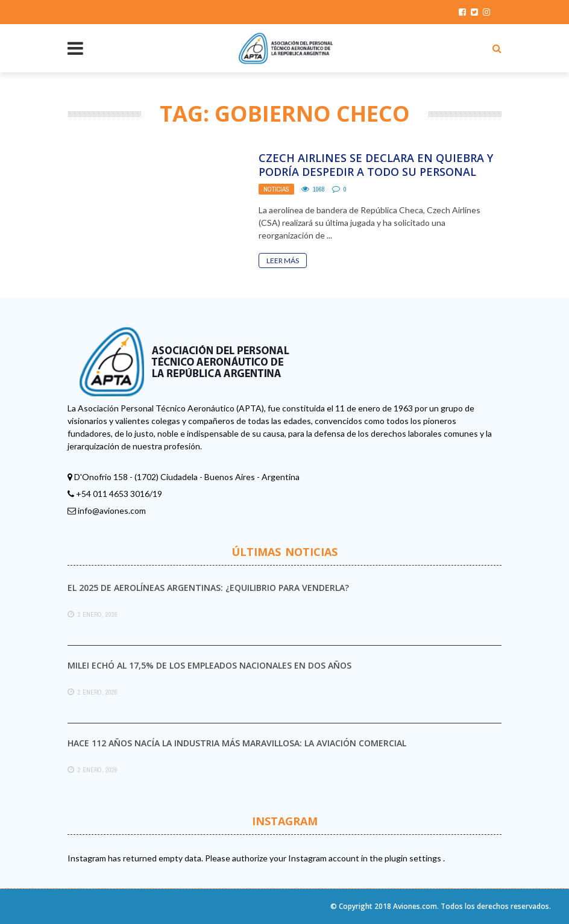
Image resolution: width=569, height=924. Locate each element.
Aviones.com (415, 906)
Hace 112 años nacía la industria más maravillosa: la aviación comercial (237, 743)
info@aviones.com (112, 510)
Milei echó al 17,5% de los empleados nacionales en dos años (209, 665)
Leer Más (283, 261)
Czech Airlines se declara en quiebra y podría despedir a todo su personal (376, 165)
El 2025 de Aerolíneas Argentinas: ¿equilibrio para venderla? (208, 588)
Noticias (276, 189)
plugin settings (414, 858)
